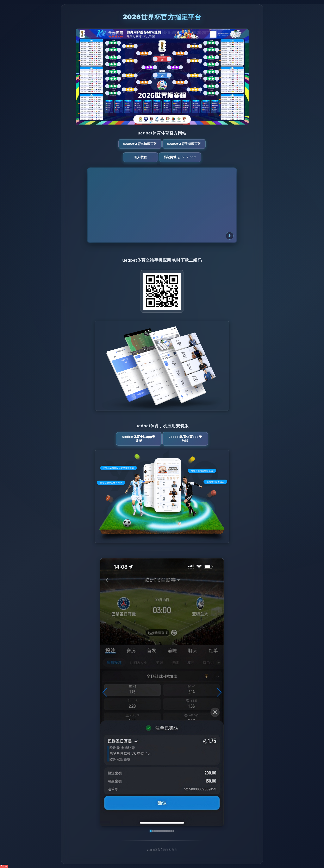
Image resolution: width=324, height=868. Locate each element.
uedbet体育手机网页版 (184, 144)
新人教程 (141, 157)
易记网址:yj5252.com (180, 157)
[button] (105, 692)
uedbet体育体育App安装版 (185, 439)
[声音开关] (230, 236)
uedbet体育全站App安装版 (139, 439)
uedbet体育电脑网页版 (140, 144)
